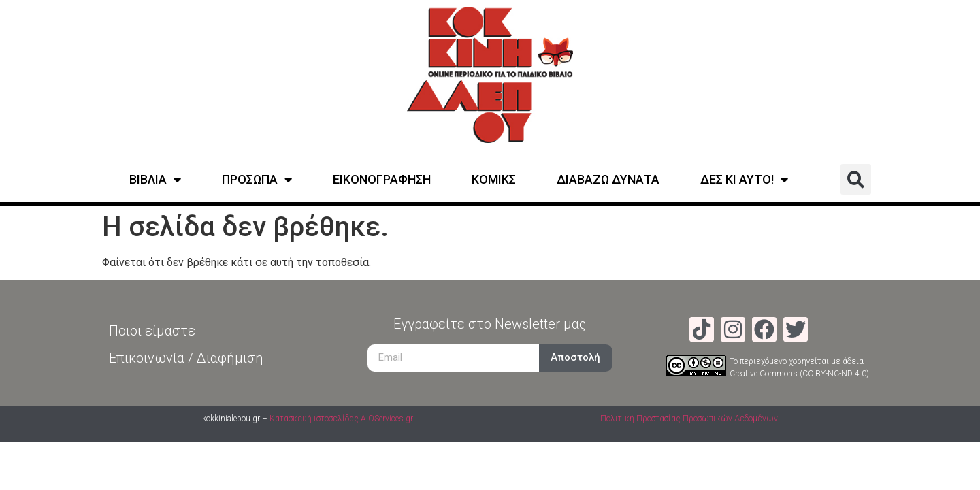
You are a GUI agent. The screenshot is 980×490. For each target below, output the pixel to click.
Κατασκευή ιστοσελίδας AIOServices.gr (341, 419)
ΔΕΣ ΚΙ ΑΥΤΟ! (744, 180)
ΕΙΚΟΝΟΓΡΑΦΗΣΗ (382, 179)
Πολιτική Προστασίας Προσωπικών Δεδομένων (689, 419)
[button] (856, 179)
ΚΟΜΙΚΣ (494, 179)
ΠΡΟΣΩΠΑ (257, 180)
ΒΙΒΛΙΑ (155, 180)
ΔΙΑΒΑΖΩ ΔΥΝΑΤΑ (608, 179)
